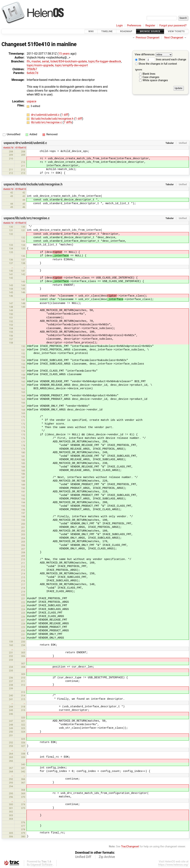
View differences (145, 55)
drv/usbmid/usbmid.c (46, 115)
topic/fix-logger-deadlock (105, 61)
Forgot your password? (173, 26)
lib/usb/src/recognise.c (47, 122)
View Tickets (176, 31)
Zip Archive (107, 857)
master (36, 61)
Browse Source (150, 31)
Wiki (91, 31)
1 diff (65, 115)
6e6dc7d (32, 73)
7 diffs (68, 122)
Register (150, 26)
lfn (28, 61)
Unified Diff (83, 857)
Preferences (134, 26)
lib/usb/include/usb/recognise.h (53, 119)
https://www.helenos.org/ (173, 865)
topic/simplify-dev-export (71, 65)
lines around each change (166, 60)
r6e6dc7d (8, 148)
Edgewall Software (41, 865)
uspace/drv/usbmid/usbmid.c (25, 143)
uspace (32, 101)
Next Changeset (174, 38)
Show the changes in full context (156, 64)
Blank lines (149, 74)
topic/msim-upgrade (40, 65)
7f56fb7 (32, 69)
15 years (64, 54)
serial (46, 61)
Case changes (151, 77)
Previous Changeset (148, 38)
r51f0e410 (21, 148)
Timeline (107, 31)
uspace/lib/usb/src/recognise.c (27, 218)
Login (119, 26)
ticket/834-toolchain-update (69, 61)
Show (140, 60)
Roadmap (126, 31)
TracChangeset (130, 847)
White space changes (155, 80)
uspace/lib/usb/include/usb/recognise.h (33, 184)
